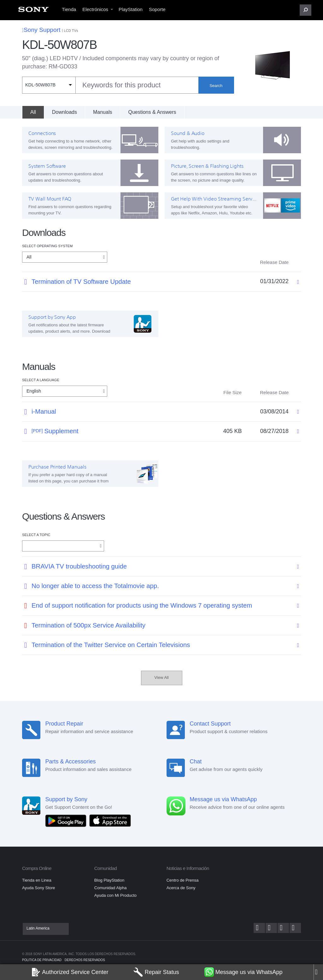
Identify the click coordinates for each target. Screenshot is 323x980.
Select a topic (36, 535)
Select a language (41, 380)
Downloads (65, 112)
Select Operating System (47, 246)
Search (216, 86)
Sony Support (41, 30)
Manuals (103, 112)
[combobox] (110, 85)
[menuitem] (33, 11)
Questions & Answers (152, 112)
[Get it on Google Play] (68, 820)
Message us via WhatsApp (244, 972)
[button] (305, 10)
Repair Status (156, 972)
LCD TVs (71, 31)
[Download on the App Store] (110, 820)
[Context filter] (49, 85)
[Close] (318, 972)
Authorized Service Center (70, 972)
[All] (33, 112)
